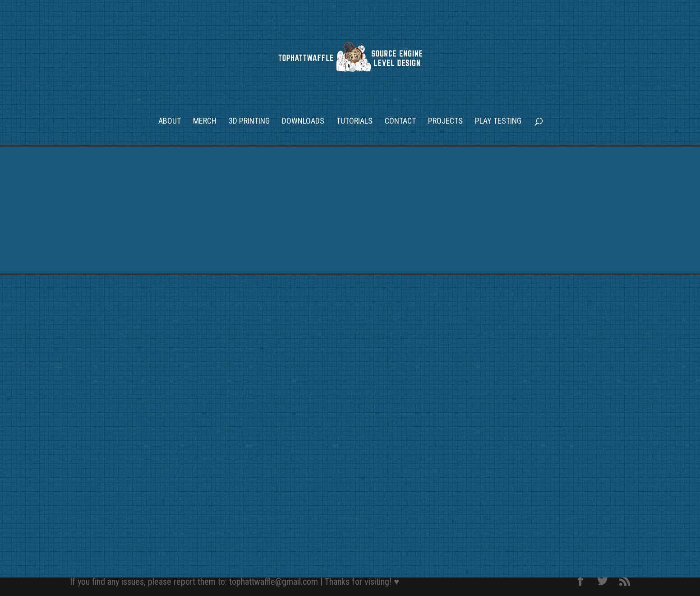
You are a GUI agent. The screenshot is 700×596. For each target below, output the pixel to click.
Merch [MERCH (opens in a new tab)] (205, 122)
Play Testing (498, 122)
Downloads (303, 122)
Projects (445, 122)
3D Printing (249, 122)
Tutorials (355, 122)
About (170, 122)
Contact (400, 122)
